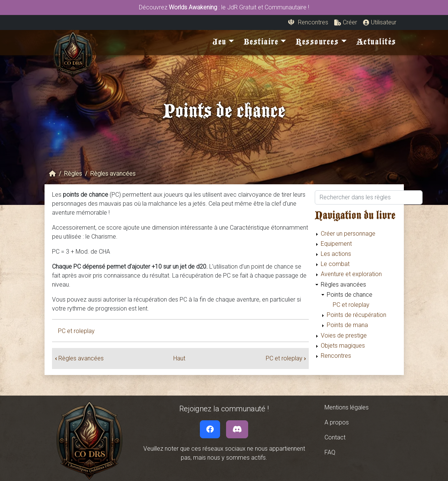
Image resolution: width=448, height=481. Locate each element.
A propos (337, 422)
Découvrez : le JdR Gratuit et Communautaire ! (224, 7)
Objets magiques (343, 346)
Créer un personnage (348, 234)
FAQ (330, 452)
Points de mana (347, 325)
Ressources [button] (317, 43)
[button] (346, 22)
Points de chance (350, 295)
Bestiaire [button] (261, 43)
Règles (73, 174)
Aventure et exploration (351, 274)
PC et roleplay (76, 331)
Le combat (335, 264)
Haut (179, 358)
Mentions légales (347, 407)
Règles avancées (113, 174)
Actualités (376, 43)
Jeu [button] (220, 43)
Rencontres (336, 356)
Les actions (336, 254)
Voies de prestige (344, 335)
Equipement (336, 244)
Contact (335, 437)
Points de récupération (356, 315)
